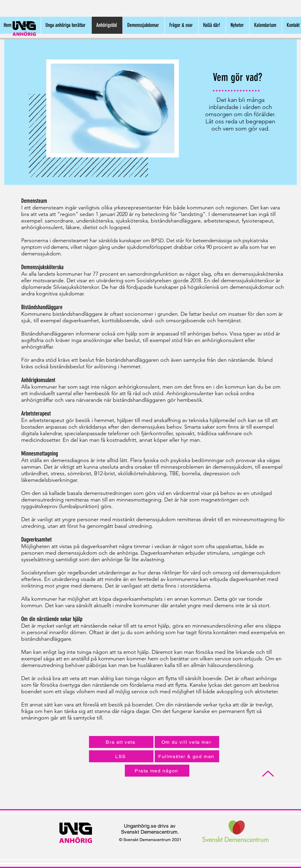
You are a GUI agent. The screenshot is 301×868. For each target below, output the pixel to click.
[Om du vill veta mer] (187, 742)
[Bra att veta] (121, 742)
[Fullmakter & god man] (187, 756)
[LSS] (121, 756)
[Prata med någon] (157, 771)
